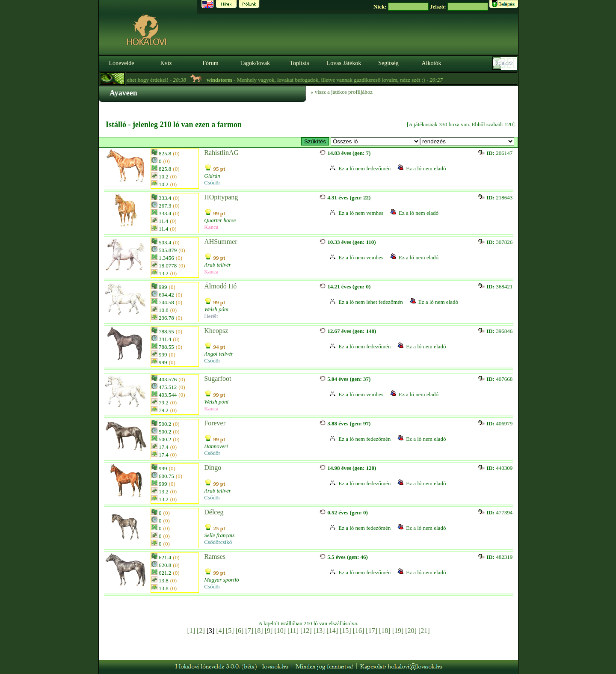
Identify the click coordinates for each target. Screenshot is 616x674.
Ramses (215, 557)
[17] (372, 631)
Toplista (300, 63)
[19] (398, 631)
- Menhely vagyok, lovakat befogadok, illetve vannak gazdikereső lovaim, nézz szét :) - (335, 80)
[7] (249, 631)
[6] (240, 631)
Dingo (213, 468)
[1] (191, 631)
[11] (293, 631)
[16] (359, 631)
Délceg (214, 512)
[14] (332, 631)
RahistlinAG (221, 153)
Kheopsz (216, 331)
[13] (319, 631)
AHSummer (221, 242)
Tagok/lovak (255, 63)
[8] (259, 631)
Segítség (388, 63)
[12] (306, 631)
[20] (411, 631)
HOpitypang (221, 197)
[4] (220, 631)
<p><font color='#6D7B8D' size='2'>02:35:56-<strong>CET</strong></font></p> (506, 63)
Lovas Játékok (344, 63)
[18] (385, 631)
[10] (280, 631)
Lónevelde (121, 63)
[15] (345, 631)
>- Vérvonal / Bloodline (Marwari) (375, 141)
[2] (201, 631)
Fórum (210, 63)
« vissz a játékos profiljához (342, 92)
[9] (269, 631)
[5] (230, 631)
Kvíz (166, 63)
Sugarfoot (218, 379)
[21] (424, 631)
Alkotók (432, 63)
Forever (215, 423)
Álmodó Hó (220, 286)
